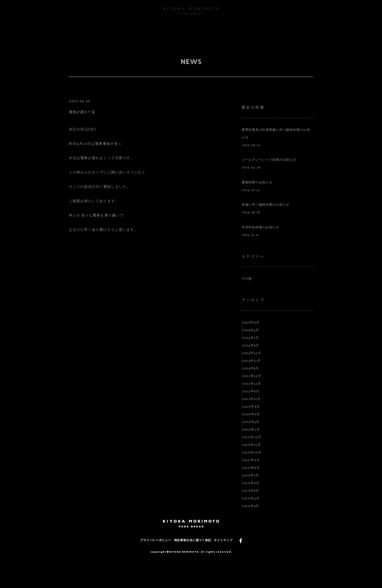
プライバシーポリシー (156, 540)
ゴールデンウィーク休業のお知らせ (269, 167)
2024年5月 (250, 352)
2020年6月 (251, 421)
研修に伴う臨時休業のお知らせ (265, 212)
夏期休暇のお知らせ (257, 189)
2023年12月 (251, 360)
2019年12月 (251, 444)
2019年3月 (250, 513)
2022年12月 (251, 383)
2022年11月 (251, 391)
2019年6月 (251, 490)
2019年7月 (250, 482)
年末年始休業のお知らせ (260, 234)
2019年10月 (252, 459)
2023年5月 (250, 375)
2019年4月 (251, 505)
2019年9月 (251, 467)
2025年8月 (251, 329)
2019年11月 (251, 452)
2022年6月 (251, 398)
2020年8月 (251, 413)
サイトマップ (223, 540)
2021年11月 (251, 406)
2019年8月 (251, 475)
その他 (247, 286)
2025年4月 (250, 337)
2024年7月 (250, 345)
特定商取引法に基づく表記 (193, 540)
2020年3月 (251, 429)
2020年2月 (251, 436)
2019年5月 (250, 498)
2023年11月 (251, 368)
